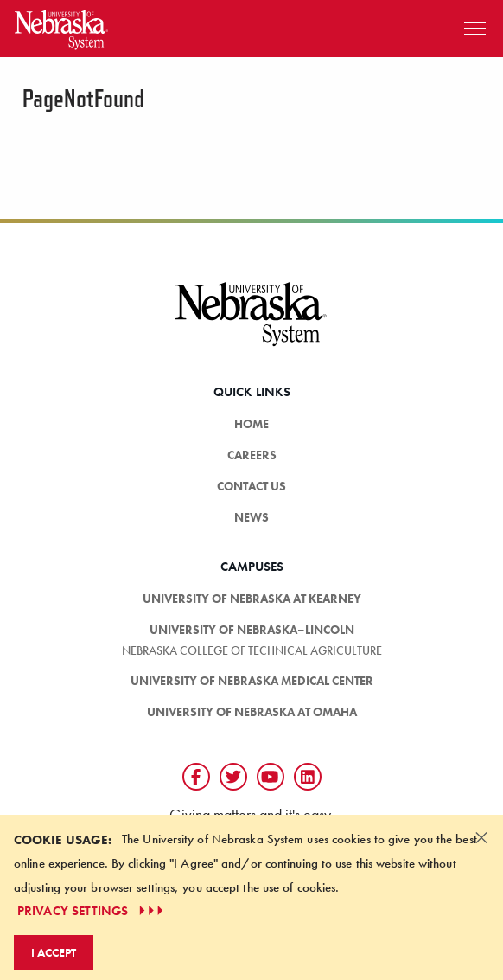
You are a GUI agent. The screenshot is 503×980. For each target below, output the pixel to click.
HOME (251, 424)
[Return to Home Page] (61, 26)
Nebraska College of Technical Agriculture (252, 650)
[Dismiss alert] (481, 837)
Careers (252, 455)
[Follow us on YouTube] (271, 777)
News (251, 517)
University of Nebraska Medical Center (252, 681)
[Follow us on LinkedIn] (308, 777)
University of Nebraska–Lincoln (252, 630)
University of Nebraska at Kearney (252, 599)
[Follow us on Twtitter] (233, 777)
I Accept (54, 952)
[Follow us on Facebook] (196, 777)
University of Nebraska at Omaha (252, 712)
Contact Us (251, 486)
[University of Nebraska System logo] (251, 324)
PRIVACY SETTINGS (92, 911)
